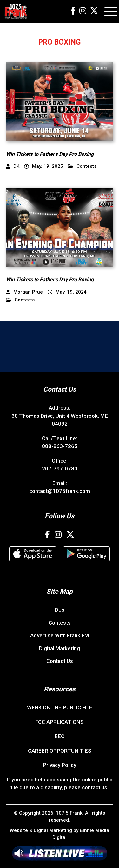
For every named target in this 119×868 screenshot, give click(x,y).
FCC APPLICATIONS (60, 722)
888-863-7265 (60, 446)
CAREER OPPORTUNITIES (60, 751)
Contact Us (60, 661)
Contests (82, 166)
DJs (60, 610)
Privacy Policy (60, 765)
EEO (60, 736)
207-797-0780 (60, 469)
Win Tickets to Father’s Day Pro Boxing (50, 154)
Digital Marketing (60, 648)
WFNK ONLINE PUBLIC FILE (60, 707)
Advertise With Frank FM (60, 635)
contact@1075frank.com (60, 491)
